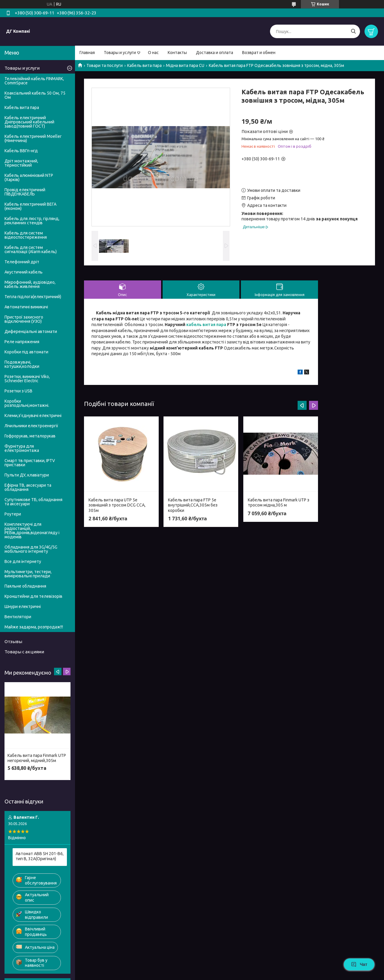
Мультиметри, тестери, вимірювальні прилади (28, 574)
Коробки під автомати (26, 352)
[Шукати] (353, 31)
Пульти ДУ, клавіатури (27, 475)
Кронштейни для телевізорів (33, 596)
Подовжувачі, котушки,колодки (22, 364)
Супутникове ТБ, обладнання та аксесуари (33, 502)
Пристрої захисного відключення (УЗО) (24, 319)
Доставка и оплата (214, 53)
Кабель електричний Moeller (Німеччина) (33, 138)
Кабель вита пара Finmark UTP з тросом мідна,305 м (279, 503)
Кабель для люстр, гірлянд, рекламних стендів (32, 221)
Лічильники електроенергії (31, 426)
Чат (359, 964)
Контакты (177, 53)
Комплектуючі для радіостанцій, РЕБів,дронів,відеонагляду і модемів (32, 531)
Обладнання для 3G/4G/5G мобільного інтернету (31, 549)
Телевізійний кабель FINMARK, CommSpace (34, 81)
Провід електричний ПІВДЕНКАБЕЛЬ (25, 192)
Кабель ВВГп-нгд (21, 151)
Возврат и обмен (259, 53)
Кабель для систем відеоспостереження (26, 235)
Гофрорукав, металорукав (30, 436)
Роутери (13, 514)
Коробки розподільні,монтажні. (27, 403)
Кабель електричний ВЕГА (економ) (30, 206)
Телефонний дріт (22, 262)
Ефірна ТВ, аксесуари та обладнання (28, 487)
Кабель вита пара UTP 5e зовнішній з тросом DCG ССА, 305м (117, 505)
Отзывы (13, 641)
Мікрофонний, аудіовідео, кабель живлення (30, 284)
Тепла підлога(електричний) (33, 297)
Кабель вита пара (144, 65)
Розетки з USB (18, 391)
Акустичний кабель (24, 272)
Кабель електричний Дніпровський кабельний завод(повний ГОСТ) (29, 122)
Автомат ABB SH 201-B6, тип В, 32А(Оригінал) (40, 856)
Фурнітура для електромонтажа (22, 448)
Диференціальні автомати (31, 331)
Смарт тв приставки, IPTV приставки (30, 463)
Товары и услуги (120, 53)
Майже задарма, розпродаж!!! (34, 627)
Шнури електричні (23, 606)
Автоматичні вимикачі (26, 307)
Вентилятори (18, 617)
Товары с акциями (24, 652)
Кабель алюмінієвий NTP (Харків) (29, 177)
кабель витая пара (206, 325)
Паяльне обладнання (25, 586)
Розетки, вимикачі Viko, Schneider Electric (27, 379)
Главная (87, 53)
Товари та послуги (105, 65)
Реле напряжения (22, 342)
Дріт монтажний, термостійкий (21, 163)
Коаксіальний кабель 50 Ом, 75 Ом (35, 95)
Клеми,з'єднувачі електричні (33, 416)
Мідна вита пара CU (185, 65)
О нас (153, 53)
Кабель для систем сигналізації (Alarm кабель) (31, 250)
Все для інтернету (23, 561)
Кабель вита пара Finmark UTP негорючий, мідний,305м (37, 758)
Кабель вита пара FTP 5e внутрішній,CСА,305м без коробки (193, 505)
